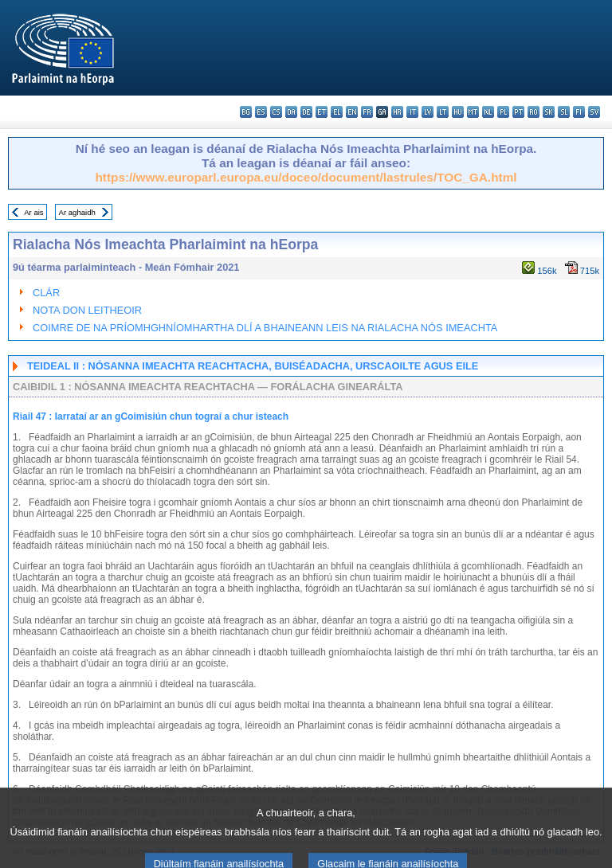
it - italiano (412, 112)
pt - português (518, 112)
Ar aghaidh (76, 212)
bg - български (246, 112)
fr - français (367, 112)
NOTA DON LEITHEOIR (87, 310)
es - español (261, 112)
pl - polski (503, 112)
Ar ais (34, 212)
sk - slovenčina (549, 112)
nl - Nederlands (488, 112)
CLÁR (46, 293)
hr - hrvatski (397, 112)
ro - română (534, 112)
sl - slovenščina (564, 112)
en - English (352, 112)
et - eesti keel (322, 112)
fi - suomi (579, 112)
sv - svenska (594, 112)
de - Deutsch (306, 112)
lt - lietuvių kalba (443, 112)
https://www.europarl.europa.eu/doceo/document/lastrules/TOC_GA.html (306, 177)
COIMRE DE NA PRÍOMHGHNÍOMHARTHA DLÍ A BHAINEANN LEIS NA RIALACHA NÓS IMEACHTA (265, 328)
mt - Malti (473, 112)
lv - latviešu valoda (428, 112)
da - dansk (291, 112)
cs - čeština (276, 112)
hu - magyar (458, 112)
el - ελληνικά (337, 112)
